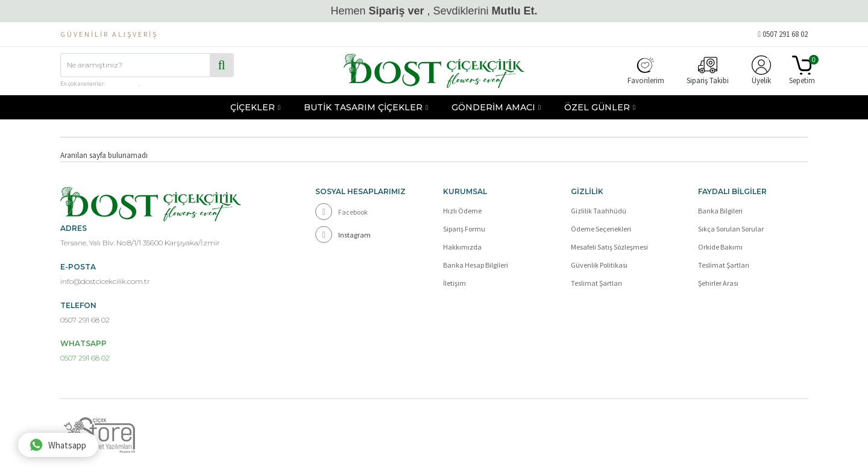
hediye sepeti (157, 83)
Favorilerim (646, 71)
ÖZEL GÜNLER (597, 107)
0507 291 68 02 (783, 34)
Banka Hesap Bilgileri (476, 265)
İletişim (454, 283)
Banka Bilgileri (720, 211)
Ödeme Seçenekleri (601, 229)
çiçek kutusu (122, 83)
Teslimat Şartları (596, 283)
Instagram (343, 234)
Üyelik (761, 71)
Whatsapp (58, 445)
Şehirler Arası (718, 283)
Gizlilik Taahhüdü (599, 211)
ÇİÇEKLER (253, 107)
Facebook (341, 212)
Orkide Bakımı (720, 247)
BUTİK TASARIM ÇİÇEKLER (363, 107)
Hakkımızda (462, 247)
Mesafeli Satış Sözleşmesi (609, 247)
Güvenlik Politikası (599, 265)
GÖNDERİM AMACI (493, 107)
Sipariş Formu (464, 229)
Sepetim (802, 71)
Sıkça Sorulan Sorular (731, 229)
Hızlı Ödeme (462, 211)
